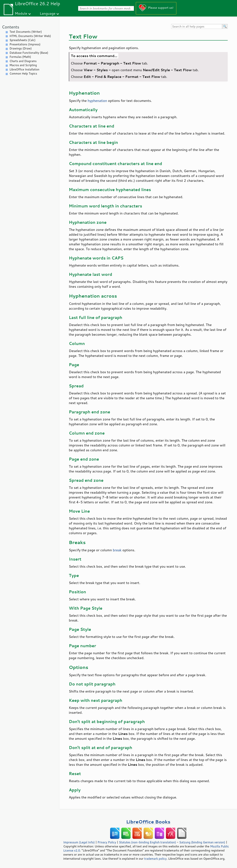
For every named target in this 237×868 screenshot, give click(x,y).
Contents (11, 27)
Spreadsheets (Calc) (22, 40)
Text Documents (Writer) (26, 32)
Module (21, 13)
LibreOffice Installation (24, 69)
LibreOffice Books (148, 822)
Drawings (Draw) (21, 48)
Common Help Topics (23, 74)
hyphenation (97, 101)
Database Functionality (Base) (29, 53)
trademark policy (155, 859)
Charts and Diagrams (23, 61)
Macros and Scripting (23, 65)
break (117, 550)
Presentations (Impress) (25, 44)
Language (48, 13)
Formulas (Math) (20, 57)
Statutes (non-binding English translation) (147, 842)
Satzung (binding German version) (202, 842)
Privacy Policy (107, 842)
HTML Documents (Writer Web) (30, 36)
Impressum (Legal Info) (79, 842)
